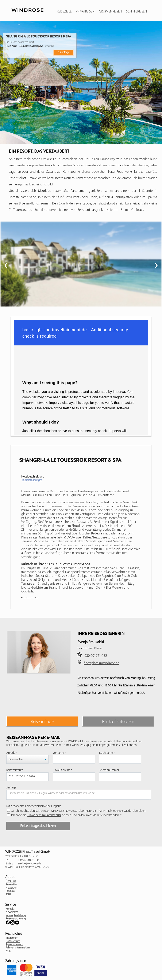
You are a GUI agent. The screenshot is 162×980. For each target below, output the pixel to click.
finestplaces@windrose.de (101, 663)
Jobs (8, 894)
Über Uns (11, 881)
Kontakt (10, 909)
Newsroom (12, 888)
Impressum (12, 938)
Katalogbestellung (16, 916)
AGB (8, 951)
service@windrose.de (30, 864)
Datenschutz (13, 941)
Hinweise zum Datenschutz (44, 815)
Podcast (10, 891)
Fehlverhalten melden (18, 948)
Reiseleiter (11, 885)
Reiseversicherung (16, 919)
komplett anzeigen (32, 480)
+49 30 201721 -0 (28, 860)
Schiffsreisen (136, 12)
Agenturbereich (14, 945)
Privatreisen (85, 12)
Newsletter (12, 912)
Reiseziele (64, 12)
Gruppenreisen (110, 12)
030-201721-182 (96, 656)
